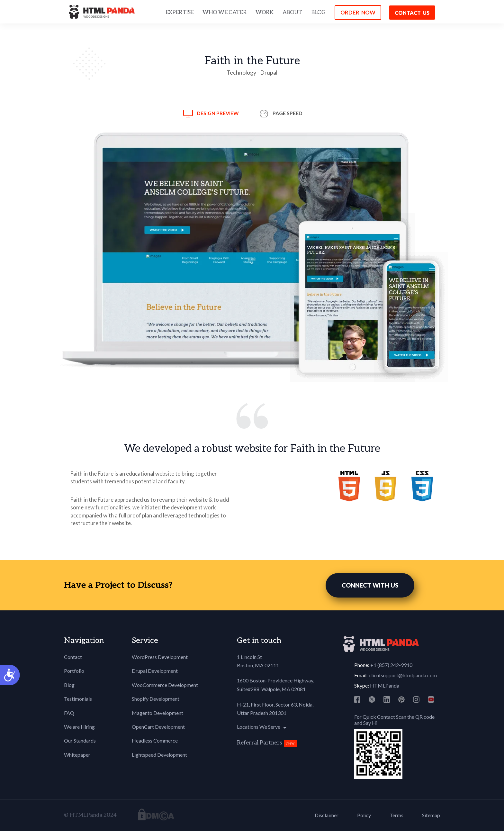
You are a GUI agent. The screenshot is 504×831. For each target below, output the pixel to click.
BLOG (318, 13)
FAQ (69, 713)
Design (218, 113)
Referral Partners (260, 743)
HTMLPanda (385, 685)
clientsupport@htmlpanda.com (403, 675)
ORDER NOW (358, 12)
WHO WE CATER (225, 13)
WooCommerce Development (165, 685)
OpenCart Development (158, 727)
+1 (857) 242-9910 (391, 665)
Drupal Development (155, 671)
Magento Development (157, 713)
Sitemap (431, 815)
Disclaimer (327, 815)
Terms (396, 815)
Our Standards (80, 740)
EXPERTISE (180, 13)
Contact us (412, 13)
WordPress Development (160, 657)
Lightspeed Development (159, 755)
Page (288, 113)
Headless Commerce (155, 740)
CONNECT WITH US (370, 585)
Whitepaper (77, 755)
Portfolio (74, 671)
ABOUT (292, 13)
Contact (73, 657)
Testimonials (78, 699)
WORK (264, 13)
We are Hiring (79, 727)
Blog (69, 685)
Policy (364, 815)
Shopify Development (156, 699)
